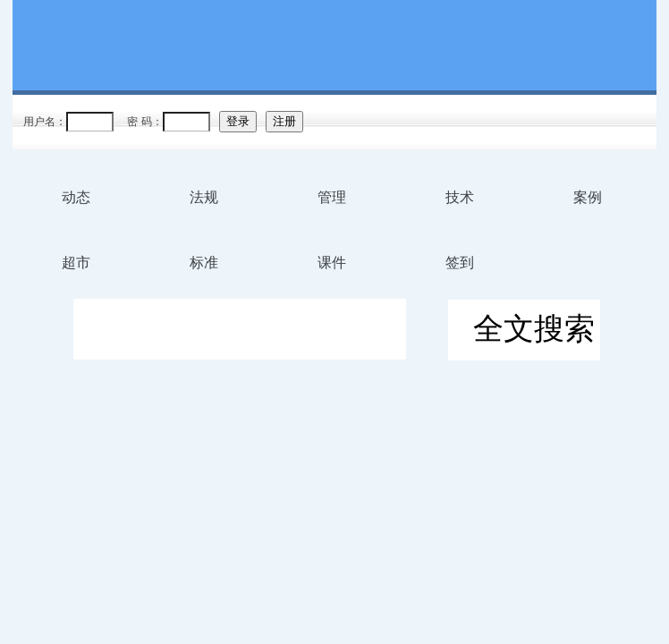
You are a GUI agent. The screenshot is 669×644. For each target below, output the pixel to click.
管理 (332, 197)
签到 (460, 263)
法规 (204, 197)
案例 (588, 197)
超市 (76, 263)
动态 (76, 197)
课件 (332, 263)
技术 (460, 197)
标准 (204, 263)
